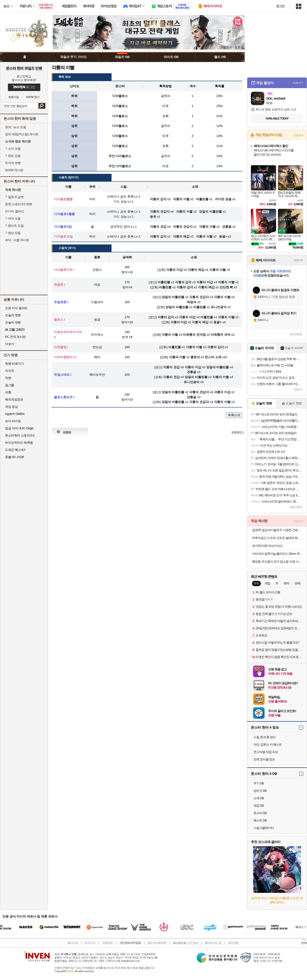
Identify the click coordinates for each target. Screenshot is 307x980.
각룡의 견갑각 (199, 297)
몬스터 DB (260, 813)
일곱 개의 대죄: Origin (19, 428)
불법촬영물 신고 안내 (185, 943)
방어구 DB (260, 791)
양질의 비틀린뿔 (173, 297)
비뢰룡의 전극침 (194, 335)
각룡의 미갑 (174, 270)
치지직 (10, 371)
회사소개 (73, 943)
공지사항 (233, 943)
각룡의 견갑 (171, 367)
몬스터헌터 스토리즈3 (20, 435)
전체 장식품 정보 (264, 759)
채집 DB (259, 806)
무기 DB (259, 783)
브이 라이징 (13, 421)
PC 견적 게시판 (15, 337)
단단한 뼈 (226, 287)
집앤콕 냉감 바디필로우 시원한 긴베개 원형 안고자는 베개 (278, 530)
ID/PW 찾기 (33, 97)
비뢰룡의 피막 (221, 335)
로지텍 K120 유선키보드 (267, 546)
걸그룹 (10, 385)
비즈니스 (90, 943)
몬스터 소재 (213, 357)
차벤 (8, 378)
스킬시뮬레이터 (264, 828)
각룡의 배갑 (196, 270)
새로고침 (295, 334)
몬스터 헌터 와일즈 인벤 (24, 68)
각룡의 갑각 (183, 282)
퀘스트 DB (260, 820)
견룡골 (192, 372)
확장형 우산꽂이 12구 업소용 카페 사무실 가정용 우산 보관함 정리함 (278, 562)
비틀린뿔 (164, 282)
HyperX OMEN (15, 414)
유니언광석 (219, 307)
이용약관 (107, 943)
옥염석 (192, 302)
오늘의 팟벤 (13, 322)
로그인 (280, 6)
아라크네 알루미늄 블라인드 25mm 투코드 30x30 (278, 554)
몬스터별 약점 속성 (266, 752)
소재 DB (259, 798)
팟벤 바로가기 (14, 364)
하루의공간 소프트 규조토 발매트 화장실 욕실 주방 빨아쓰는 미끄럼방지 (278, 538)
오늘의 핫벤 (13, 315)
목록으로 (234, 415)
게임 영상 (11, 407)
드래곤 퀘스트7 (15, 450)
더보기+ (298, 83)
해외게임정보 (14, 399)
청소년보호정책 (157, 943)
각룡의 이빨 (218, 270)
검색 (42, 106)
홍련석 (195, 357)
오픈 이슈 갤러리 (16, 308)
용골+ (218, 322)
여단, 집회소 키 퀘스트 (268, 745)
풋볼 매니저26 (15, 457)
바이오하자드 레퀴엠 (19, 443)
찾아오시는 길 (213, 943)
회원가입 (14, 97)
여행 (8, 392)
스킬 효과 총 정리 (265, 737)
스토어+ (298, 135)
